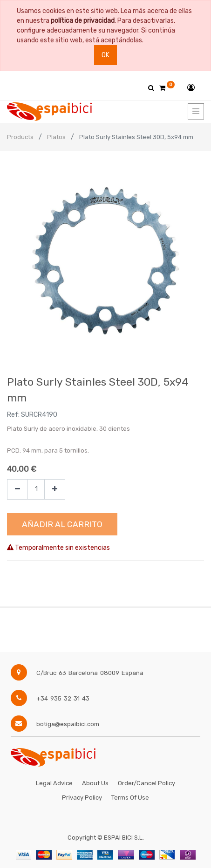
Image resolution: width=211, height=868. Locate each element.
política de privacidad (83, 21)
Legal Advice (54, 783)
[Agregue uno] (55, 490)
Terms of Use (130, 798)
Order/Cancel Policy (146, 783)
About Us (95, 783)
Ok (105, 55)
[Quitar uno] (17, 490)
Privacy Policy (82, 798)
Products (20, 137)
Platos (56, 137)
